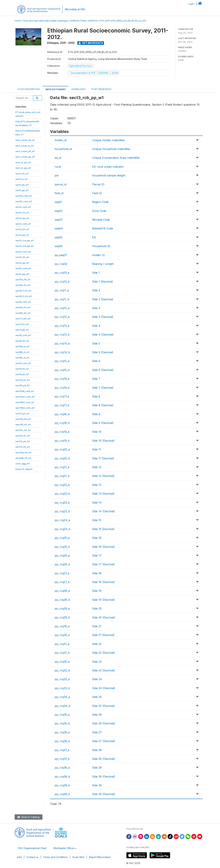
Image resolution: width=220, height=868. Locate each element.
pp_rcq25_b (62, 547)
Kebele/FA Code (103, 228)
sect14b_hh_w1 (23, 458)
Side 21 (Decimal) (103, 635)
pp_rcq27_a (62, 573)
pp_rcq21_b (62, 476)
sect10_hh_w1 (23, 380)
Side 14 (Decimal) (103, 511)
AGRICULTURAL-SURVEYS (84, 21)
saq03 (59, 220)
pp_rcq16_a (62, 379)
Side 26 (97, 715)
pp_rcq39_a (62, 785)
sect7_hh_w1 (22, 324)
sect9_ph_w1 (22, 374)
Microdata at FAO (75, 9)
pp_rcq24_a (62, 520)
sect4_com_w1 (23, 252)
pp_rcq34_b (62, 706)
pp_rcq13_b (62, 335)
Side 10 (97, 432)
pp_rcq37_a (62, 750)
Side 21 (97, 626)
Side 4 (96, 326)
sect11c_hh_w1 (23, 430)
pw (57, 175)
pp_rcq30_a (62, 626)
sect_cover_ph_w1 (25, 151)
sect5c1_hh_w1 (23, 291)
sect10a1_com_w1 (25, 391)
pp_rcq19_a (62, 432)
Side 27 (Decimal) (104, 741)
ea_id (58, 158)
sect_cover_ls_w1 (25, 146)
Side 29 (97, 768)
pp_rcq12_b (62, 317)
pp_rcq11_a (62, 290)
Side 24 (97, 679)
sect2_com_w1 (23, 207)
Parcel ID (98, 184)
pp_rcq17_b (62, 405)
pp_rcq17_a (62, 396)
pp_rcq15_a (62, 361)
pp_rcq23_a (62, 503)
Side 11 (97, 449)
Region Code (100, 202)
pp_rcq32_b (62, 670)
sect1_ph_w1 (22, 185)
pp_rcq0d (61, 264)
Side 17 (97, 556)
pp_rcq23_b (62, 511)
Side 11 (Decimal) (103, 458)
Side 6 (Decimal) (103, 370)
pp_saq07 (61, 255)
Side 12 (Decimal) (103, 476)
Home (18, 21)
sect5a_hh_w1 (23, 279)
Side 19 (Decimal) (103, 600)
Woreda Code (101, 220)
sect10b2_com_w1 (25, 408)
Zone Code (99, 211)
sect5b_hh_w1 (23, 285)
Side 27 (97, 732)
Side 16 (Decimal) (103, 547)
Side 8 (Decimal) (103, 405)
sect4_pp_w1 (22, 263)
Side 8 (96, 396)
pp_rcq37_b (62, 759)
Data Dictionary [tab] (56, 89)
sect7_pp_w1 (22, 330)
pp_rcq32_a (62, 662)
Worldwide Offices (64, 848)
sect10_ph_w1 (23, 385)
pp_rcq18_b (62, 423)
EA (94, 237)
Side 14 (97, 503)
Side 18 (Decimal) (103, 582)
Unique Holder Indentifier (109, 140)
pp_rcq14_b (62, 352)
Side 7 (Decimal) (103, 388)
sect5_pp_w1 (22, 274)
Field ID (97, 193)
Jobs (19, 857)
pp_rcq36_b (62, 741)
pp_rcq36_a (62, 732)
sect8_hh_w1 (22, 341)
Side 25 (97, 697)
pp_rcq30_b (62, 635)
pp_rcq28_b (62, 600)
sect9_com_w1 (23, 363)
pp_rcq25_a (62, 538)
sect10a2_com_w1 (25, 397)
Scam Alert (78, 857)
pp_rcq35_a (62, 715)
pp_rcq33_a (62, 679)
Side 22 (97, 644)
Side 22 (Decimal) (103, 653)
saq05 (59, 237)
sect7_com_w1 (23, 319)
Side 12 (97, 467)
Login (191, 4)
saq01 (58, 202)
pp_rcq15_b (62, 370)
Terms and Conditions (55, 857)
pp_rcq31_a (62, 644)
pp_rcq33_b (62, 688)
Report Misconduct (100, 857)
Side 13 (97, 485)
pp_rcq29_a (62, 608)
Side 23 (97, 662)
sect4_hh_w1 (22, 257)
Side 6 (96, 361)
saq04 (59, 228)
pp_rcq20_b (62, 458)
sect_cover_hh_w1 (25, 140)
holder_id (61, 140)
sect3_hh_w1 (22, 229)
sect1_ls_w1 (21, 179)
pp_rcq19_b (62, 441)
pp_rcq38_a (62, 768)
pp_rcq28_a (62, 591)
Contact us (32, 857)
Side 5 (96, 343)
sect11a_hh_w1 (23, 419)
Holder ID (98, 255)
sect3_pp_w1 (22, 235)
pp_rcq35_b (62, 723)
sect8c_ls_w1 (22, 358)
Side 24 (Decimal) (104, 688)
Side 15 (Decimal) (103, 529)
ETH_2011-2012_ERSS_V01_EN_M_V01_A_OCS (123, 21)
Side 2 (96, 290)
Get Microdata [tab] (101, 89)
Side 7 (96, 379)
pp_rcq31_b (62, 653)
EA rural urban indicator (108, 167)
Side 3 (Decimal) (103, 317)
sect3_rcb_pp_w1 (25, 246)
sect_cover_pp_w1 (25, 157)
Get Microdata (91, 43)
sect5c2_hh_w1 (24, 296)
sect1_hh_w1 (22, 174)
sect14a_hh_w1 (23, 452)
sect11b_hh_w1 (23, 424)
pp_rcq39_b (62, 794)
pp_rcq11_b (62, 299)
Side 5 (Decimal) (103, 352)
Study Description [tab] (29, 89)
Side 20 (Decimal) (104, 617)
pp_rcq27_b (62, 582)
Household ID (101, 246)
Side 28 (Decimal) (104, 759)
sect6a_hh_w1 (23, 307)
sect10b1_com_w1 (25, 402)
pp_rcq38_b (62, 777)
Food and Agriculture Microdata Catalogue (46, 21)
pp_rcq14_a (62, 343)
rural (58, 167)
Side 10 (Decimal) (103, 441)
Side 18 (97, 573)
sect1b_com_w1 (24, 201)
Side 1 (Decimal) (103, 282)
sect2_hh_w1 (22, 213)
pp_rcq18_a (62, 414)
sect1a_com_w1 (24, 196)
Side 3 (96, 308)
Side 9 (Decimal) (103, 423)
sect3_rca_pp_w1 (25, 240)
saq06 (59, 246)
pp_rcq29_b (62, 617)
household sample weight (109, 175)
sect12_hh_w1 (23, 436)
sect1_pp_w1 (22, 190)
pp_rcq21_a (62, 467)
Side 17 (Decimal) (103, 564)
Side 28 (97, 750)
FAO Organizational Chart (32, 848)
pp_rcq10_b (62, 282)
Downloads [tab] (79, 89)
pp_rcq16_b (62, 388)
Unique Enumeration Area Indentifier (116, 158)
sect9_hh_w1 (22, 369)
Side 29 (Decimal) (104, 777)
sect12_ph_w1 (23, 441)
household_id (63, 149)
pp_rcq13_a (62, 326)
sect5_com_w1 (23, 268)
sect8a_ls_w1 (22, 346)
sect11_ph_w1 (22, 413)
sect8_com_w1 (23, 335)
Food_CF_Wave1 (24, 469)
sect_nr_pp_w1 (23, 168)
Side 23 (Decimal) (103, 670)
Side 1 (96, 273)
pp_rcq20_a (62, 449)
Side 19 (97, 591)
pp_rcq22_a (62, 485)
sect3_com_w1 (23, 224)
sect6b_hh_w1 (23, 313)
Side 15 (97, 520)
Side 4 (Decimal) (103, 335)
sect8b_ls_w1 (22, 352)
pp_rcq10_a (62, 273)
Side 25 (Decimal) (103, 706)
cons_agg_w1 (23, 463)
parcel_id (60, 184)
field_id (59, 193)
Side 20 (97, 608)
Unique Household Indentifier (111, 149)
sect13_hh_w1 (23, 447)
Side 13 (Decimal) (103, 494)
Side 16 (97, 538)
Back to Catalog (29, 817)
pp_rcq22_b (62, 494)
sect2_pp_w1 (22, 218)
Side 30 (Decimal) (104, 794)
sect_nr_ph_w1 (23, 162)
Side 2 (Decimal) (103, 299)
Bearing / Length (103, 264)
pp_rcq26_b (62, 564)
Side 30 (97, 785)
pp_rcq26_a (62, 556)
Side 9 (96, 414)
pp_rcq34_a (62, 697)
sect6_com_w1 (23, 302)
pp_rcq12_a (62, 308)
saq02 (59, 211)
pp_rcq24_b (62, 529)
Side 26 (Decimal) (104, 723)
